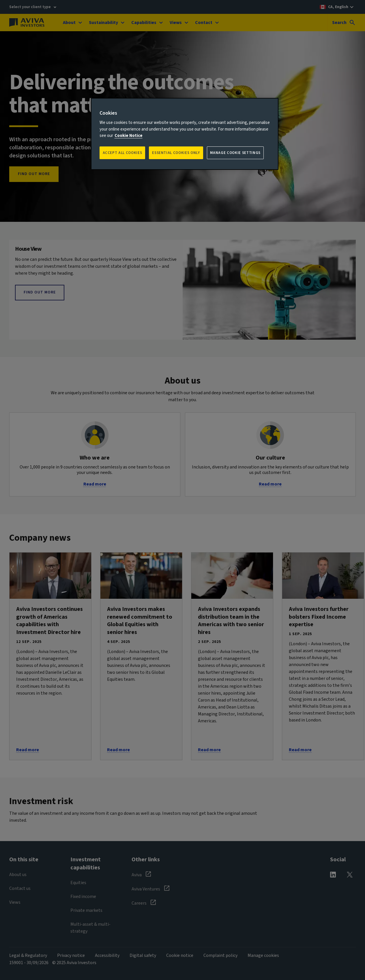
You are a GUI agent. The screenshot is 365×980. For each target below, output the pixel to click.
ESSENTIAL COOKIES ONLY (176, 153)
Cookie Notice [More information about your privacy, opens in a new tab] (129, 136)
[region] (185, 134)
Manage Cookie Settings (235, 153)
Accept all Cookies (122, 153)
